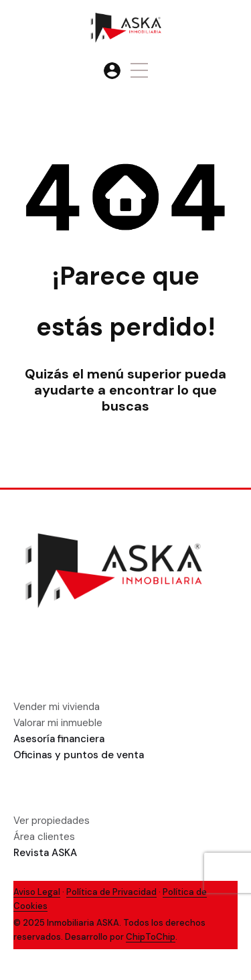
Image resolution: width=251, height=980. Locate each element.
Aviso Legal (37, 892)
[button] (139, 71)
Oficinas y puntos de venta (79, 755)
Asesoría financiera (59, 739)
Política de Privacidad (111, 892)
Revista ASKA (45, 853)
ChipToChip (151, 937)
